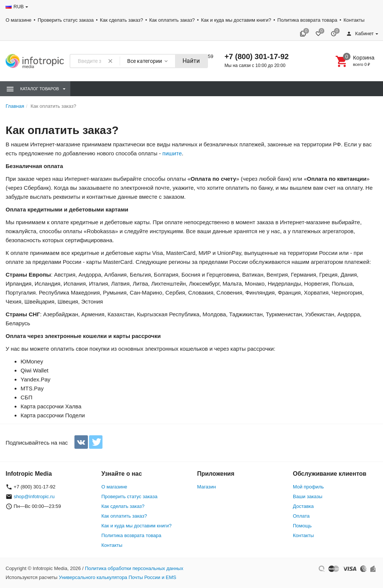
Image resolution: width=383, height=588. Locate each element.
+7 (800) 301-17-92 (257, 57)
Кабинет (360, 33)
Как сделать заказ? (121, 20)
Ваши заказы (308, 496)
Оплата (301, 516)
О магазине (19, 20)
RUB (19, 7)
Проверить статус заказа (66, 20)
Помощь (302, 526)
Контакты (354, 20)
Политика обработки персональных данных (134, 568)
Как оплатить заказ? (172, 20)
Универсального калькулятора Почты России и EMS (117, 577)
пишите (172, 153)
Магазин (206, 487)
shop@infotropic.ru (34, 496)
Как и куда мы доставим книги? (236, 20)
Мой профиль (308, 487)
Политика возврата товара (307, 20)
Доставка (303, 506)
